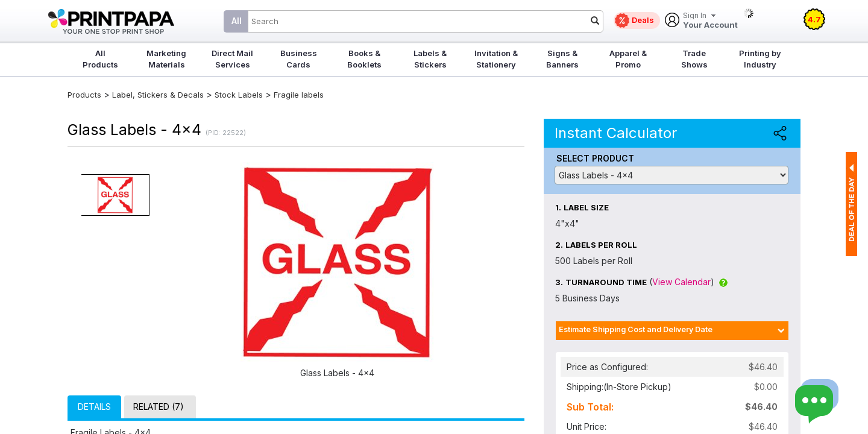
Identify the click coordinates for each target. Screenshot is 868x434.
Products (84, 95)
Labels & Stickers (430, 59)
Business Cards (299, 59)
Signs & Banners (562, 59)
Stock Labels (239, 95)
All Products (100, 59)
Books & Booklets (364, 59)
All (237, 21)
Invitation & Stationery (496, 59)
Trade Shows (694, 59)
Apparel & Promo (628, 59)
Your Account (710, 21)
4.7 (814, 19)
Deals (643, 20)
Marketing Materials (166, 59)
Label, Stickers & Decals (159, 95)
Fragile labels (299, 95)
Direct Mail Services (232, 59)
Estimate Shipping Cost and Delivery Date (636, 329)
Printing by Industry (760, 59)
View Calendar (681, 282)
